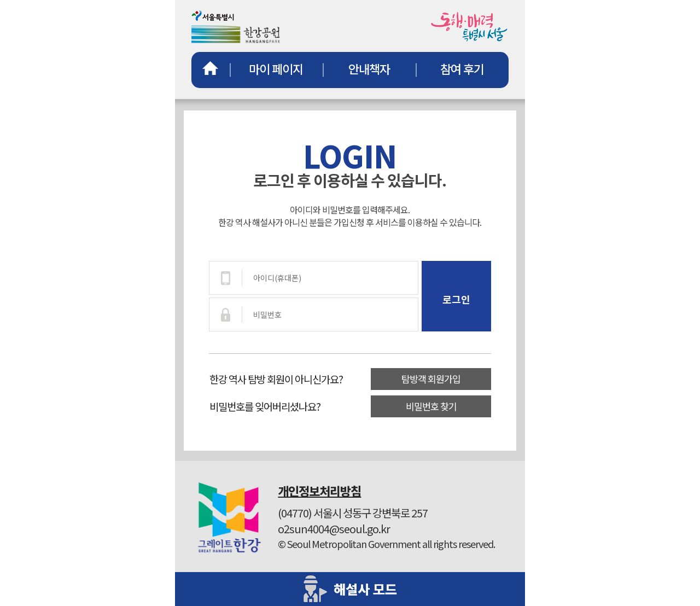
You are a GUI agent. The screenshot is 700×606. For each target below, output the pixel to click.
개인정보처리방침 (319, 491)
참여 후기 (462, 68)
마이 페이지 (276, 68)
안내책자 (369, 68)
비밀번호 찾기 (431, 406)
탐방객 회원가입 (431, 379)
